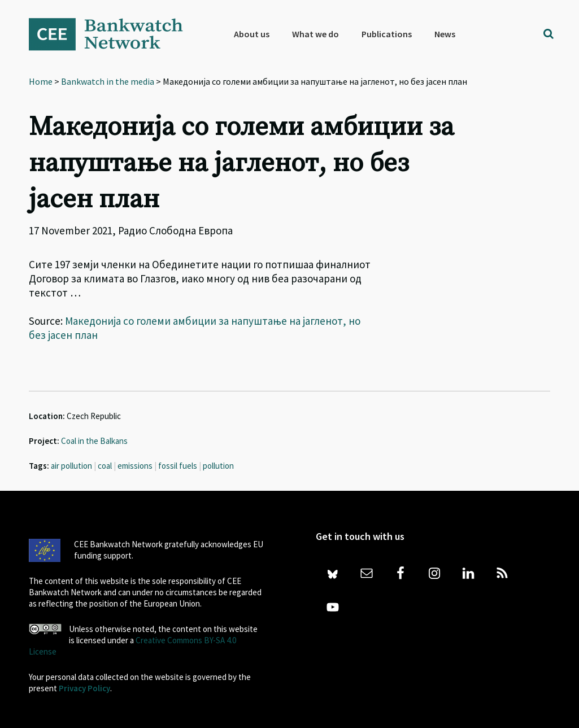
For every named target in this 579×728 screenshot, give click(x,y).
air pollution (71, 466)
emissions (135, 466)
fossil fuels (178, 466)
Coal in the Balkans (94, 441)
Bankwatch (114, 34)
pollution (218, 466)
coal (105, 466)
